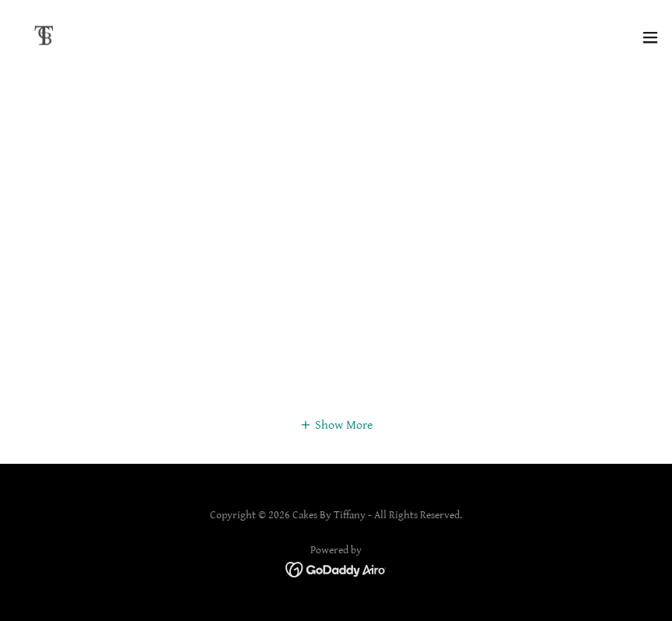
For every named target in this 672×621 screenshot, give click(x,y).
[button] (650, 37)
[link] (44, 37)
